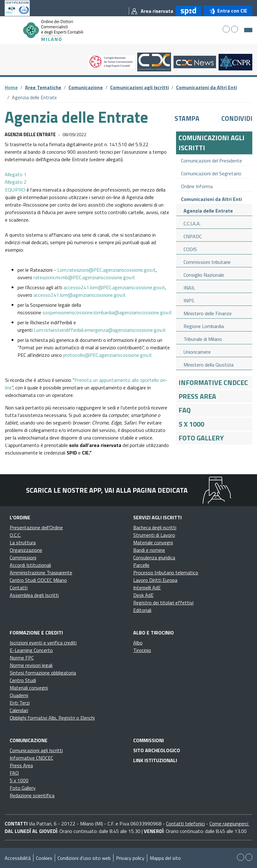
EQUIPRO (16, 190)
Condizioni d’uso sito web (84, 858)
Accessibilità (18, 858)
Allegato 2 (16, 182)
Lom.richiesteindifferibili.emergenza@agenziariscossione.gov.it (100, 330)
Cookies (44, 858)
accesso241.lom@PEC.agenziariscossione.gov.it (114, 287)
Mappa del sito (165, 858)
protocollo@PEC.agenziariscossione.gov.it (108, 355)
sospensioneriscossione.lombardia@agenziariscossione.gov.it (107, 312)
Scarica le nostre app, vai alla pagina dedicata (107, 490)
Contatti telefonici (185, 824)
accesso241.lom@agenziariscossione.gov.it (80, 295)
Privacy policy (130, 858)
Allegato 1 (16, 174)
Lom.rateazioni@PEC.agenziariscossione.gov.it (106, 270)
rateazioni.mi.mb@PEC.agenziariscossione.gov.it (84, 277)
